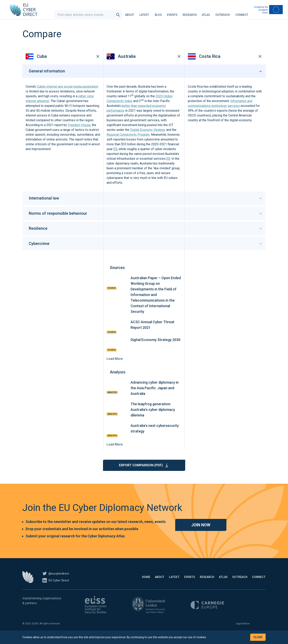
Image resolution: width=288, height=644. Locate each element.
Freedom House (79, 131)
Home (111, 583)
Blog (162, 13)
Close (258, 637)
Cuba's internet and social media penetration (67, 93)
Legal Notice (243, 630)
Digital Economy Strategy (148, 136)
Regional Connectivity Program (128, 141)
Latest (148, 13)
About (133, 13)
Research (193, 13)
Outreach (226, 13)
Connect (246, 13)
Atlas (210, 13)
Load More (115, 365)
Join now (201, 531)
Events (176, 13)
